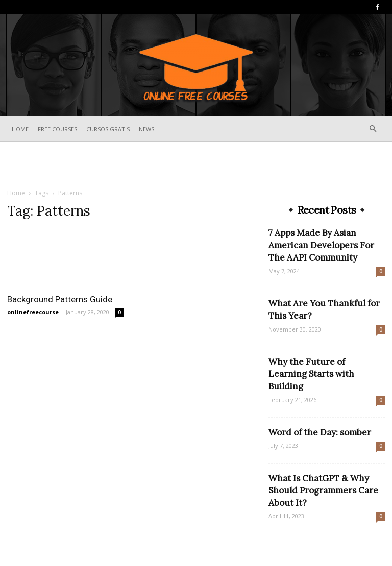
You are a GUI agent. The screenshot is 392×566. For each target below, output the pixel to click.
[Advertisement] (196, 164)
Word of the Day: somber (320, 432)
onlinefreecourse (33, 312)
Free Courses (57, 129)
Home (20, 129)
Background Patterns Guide (60, 299)
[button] (373, 129)
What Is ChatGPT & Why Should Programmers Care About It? (323, 490)
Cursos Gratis (108, 129)
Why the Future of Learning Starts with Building (311, 374)
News (146, 129)
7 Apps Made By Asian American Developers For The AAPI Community (321, 245)
